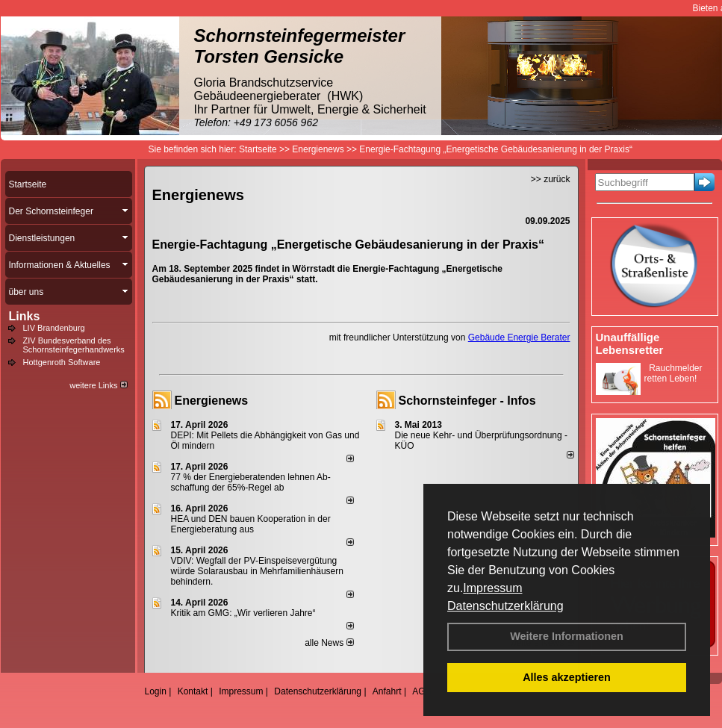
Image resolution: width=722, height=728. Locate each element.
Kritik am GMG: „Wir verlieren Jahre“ (243, 613)
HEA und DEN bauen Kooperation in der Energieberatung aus (251, 524)
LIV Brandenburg (54, 328)
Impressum (492, 588)
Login (156, 691)
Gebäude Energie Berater (519, 337)
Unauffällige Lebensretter (630, 343)
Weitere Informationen (567, 636)
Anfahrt (387, 691)
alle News (329, 643)
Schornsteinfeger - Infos (467, 401)
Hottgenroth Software (62, 362)
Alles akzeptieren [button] (567, 677)
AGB (421, 691)
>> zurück (551, 179)
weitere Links (98, 385)
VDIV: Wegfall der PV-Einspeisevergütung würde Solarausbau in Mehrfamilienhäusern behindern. (257, 571)
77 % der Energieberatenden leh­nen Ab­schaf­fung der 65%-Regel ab (251, 482)
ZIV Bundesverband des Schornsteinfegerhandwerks (74, 345)
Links (25, 316)
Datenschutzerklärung (505, 606)
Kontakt (193, 691)
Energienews (212, 401)
